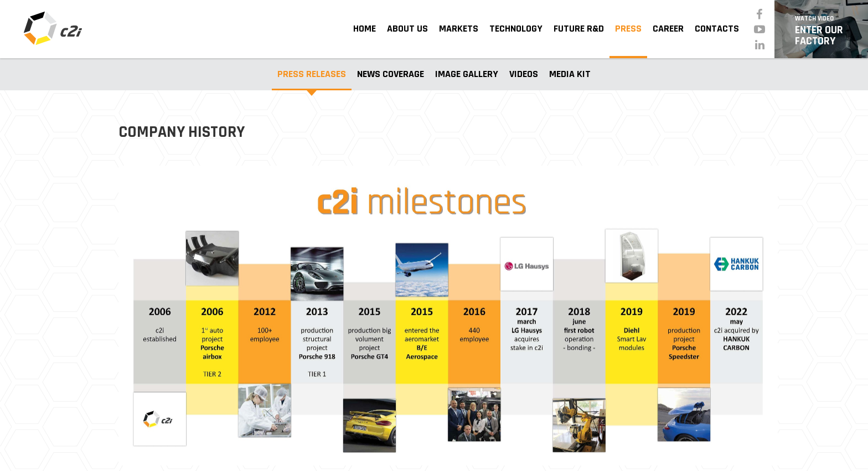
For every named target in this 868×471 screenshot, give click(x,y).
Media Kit (570, 74)
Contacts (717, 29)
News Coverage (391, 74)
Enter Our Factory (821, 30)
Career (668, 29)
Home (365, 29)
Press (628, 29)
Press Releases (312, 74)
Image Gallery (467, 74)
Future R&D (579, 29)
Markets (459, 29)
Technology (516, 29)
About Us (407, 29)
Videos (524, 74)
